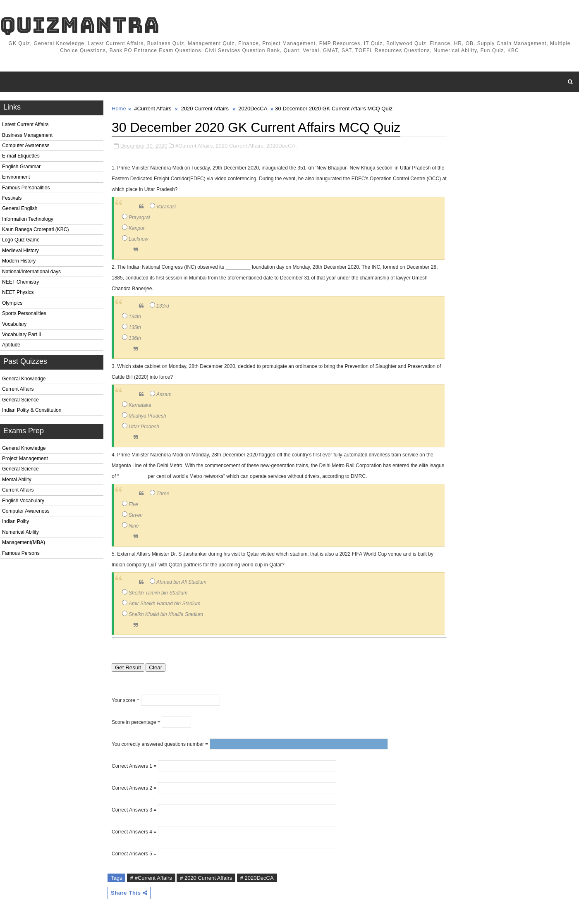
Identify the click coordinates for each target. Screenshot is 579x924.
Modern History (19, 261)
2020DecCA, (282, 146)
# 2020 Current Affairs (206, 878)
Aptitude (11, 345)
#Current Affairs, (195, 146)
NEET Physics (18, 292)
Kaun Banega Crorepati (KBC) (35, 229)
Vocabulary (14, 324)
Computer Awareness (26, 146)
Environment (16, 177)
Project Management (25, 458)
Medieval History (20, 251)
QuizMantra (80, 25)
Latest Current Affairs (25, 124)
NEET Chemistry (20, 282)
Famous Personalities (26, 188)
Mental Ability (17, 480)
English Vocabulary (23, 501)
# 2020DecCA (257, 878)
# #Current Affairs (151, 878)
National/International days (31, 272)
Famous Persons (21, 553)
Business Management (27, 135)
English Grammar (21, 167)
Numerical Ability (20, 532)
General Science (20, 400)
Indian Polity (16, 521)
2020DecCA (252, 109)
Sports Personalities (24, 313)
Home (119, 109)
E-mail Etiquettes (21, 156)
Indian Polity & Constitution (32, 410)
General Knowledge (24, 379)
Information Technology (28, 219)
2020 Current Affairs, (240, 146)
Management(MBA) (24, 542)
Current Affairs (18, 389)
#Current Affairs (153, 109)
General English (20, 208)
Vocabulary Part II (22, 334)
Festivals (12, 198)
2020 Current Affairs (205, 109)
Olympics (12, 303)
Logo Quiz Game (21, 240)
